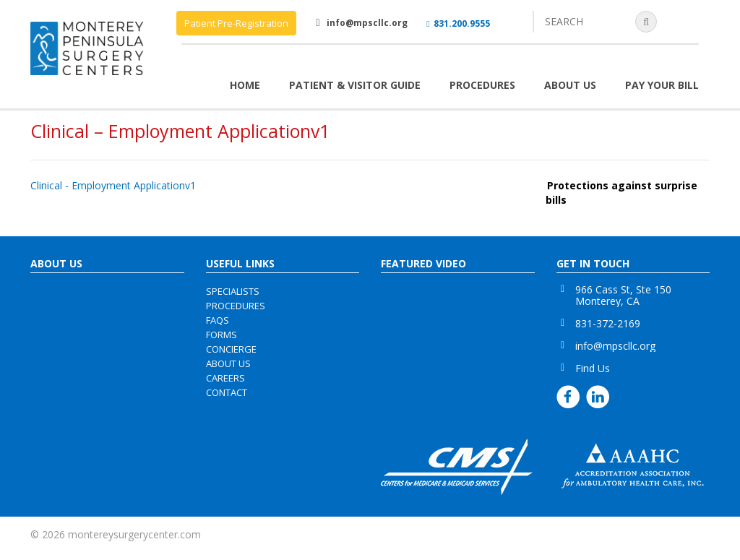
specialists (233, 291)
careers (225, 378)
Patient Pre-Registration (236, 23)
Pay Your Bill (662, 85)
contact (227, 392)
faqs (218, 320)
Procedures (482, 85)
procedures (236, 306)
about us (228, 363)
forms (221, 335)
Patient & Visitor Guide (355, 85)
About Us (570, 85)
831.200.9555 (458, 23)
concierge (231, 349)
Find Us (593, 368)
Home (245, 85)
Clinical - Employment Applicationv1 (113, 185)
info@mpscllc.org (367, 23)
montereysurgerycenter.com (134, 534)
